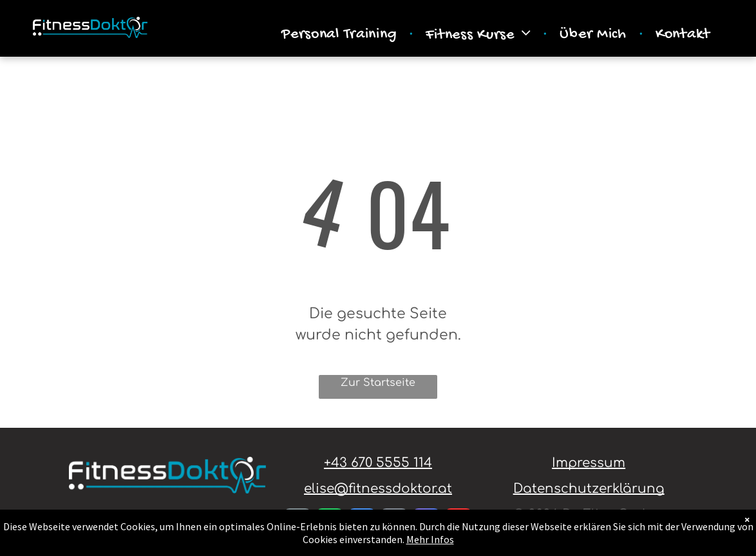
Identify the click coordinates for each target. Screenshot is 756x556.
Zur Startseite (378, 383)
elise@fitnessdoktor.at (378, 489)
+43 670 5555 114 (378, 463)
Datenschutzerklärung (589, 489)
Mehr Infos (430, 539)
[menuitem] (341, 35)
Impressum (589, 463)
